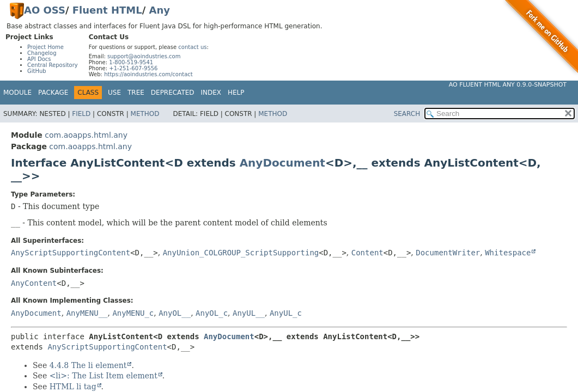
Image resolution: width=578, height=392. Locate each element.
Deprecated (173, 93)
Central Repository (53, 65)
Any (160, 10)
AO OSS (45, 10)
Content (367, 253)
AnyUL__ (249, 313)
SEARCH (407, 114)
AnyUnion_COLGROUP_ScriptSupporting (241, 253)
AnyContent (34, 283)
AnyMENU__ (87, 313)
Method (145, 114)
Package (53, 93)
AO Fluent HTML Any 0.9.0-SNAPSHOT (508, 85)
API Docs (39, 59)
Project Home (45, 47)
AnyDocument (282, 163)
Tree (136, 93)
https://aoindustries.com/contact (148, 74)
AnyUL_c (286, 313)
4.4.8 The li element (88, 365)
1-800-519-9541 (131, 62)
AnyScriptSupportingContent (71, 253)
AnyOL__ (175, 313)
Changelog (42, 53)
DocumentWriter (448, 253)
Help (236, 93)
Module (17, 93)
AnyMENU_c (133, 313)
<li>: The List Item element (104, 376)
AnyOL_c (212, 313)
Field (81, 114)
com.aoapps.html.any (86, 135)
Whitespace (508, 253)
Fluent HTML (107, 10)
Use (114, 93)
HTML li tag (73, 387)
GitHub (37, 71)
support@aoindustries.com (144, 56)
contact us (192, 47)
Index (211, 93)
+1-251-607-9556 (133, 68)
